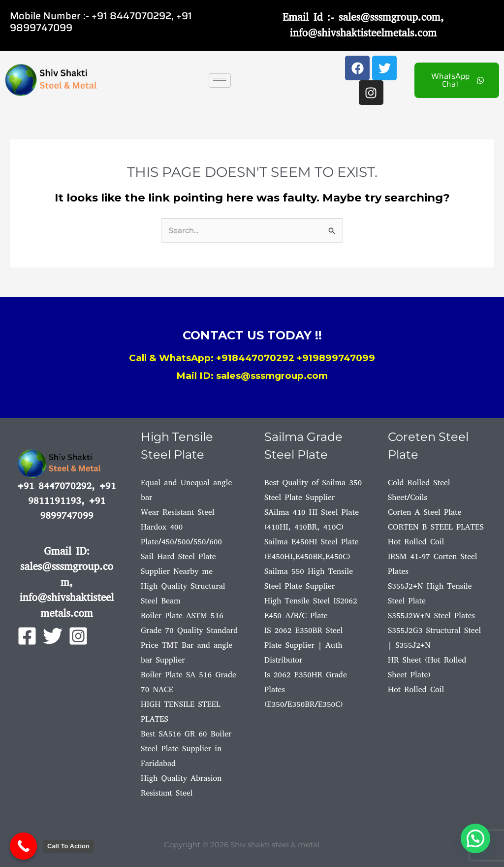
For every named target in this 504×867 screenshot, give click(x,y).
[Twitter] (53, 636)
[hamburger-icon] (220, 81)
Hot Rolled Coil (416, 542)
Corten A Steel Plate (425, 512)
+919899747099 (336, 358)
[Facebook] (27, 636)
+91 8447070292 (131, 16)
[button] (475, 838)
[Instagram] (78, 636)
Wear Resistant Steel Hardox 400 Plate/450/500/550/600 (181, 527)
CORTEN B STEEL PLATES (436, 527)
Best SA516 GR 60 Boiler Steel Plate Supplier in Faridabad (186, 749)
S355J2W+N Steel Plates (431, 616)
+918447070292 (255, 358)
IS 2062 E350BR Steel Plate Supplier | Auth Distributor (303, 645)
